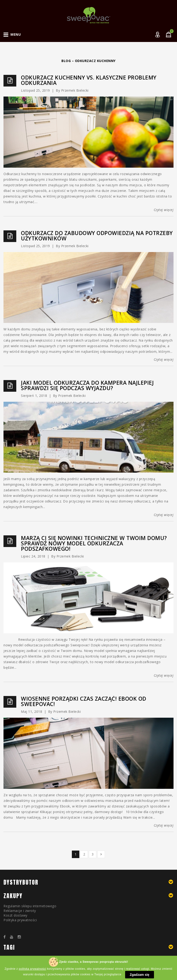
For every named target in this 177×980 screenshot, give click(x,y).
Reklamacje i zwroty (20, 911)
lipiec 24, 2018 (33, 556)
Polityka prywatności (20, 920)
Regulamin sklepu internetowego (30, 906)
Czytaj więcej (164, 210)
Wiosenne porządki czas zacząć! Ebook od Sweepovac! (84, 701)
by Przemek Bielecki (72, 90)
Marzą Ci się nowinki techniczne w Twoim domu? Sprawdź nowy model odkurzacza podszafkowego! (94, 543)
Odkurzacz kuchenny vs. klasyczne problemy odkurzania (89, 80)
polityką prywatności (32, 974)
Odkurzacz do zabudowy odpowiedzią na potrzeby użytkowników (97, 236)
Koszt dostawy (15, 915)
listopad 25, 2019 (35, 90)
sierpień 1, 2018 (34, 396)
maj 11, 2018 (32, 712)
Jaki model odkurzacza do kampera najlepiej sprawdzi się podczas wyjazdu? (87, 385)
